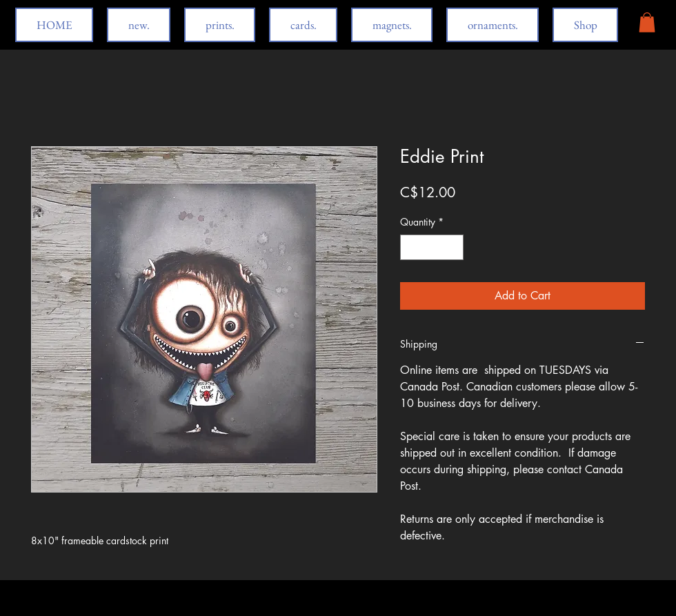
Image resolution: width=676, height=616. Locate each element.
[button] (647, 22)
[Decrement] (411, 247)
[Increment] (453, 247)
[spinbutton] (432, 247)
